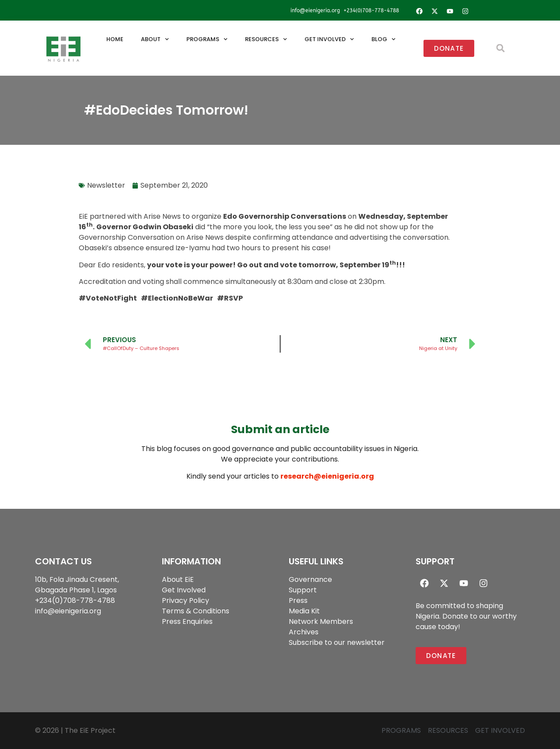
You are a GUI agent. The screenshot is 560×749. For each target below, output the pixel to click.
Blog (383, 39)
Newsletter (106, 185)
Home (115, 39)
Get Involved (329, 39)
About (155, 39)
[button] (500, 48)
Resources (266, 39)
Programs (207, 39)
